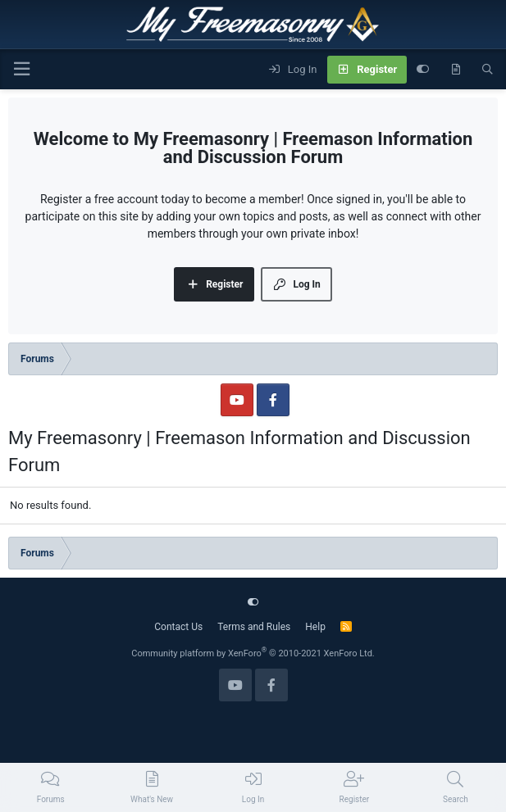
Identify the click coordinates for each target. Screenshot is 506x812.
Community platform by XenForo (253, 653)
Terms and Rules (254, 627)
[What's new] (456, 70)
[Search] (488, 70)
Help (315, 627)
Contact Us (178, 627)
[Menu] (21, 69)
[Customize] (423, 70)
